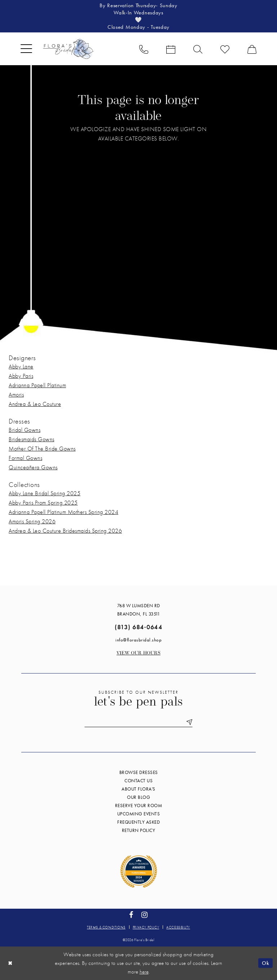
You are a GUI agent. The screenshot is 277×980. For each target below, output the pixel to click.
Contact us (138, 781)
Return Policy (139, 830)
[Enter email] (138, 722)
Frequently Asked (138, 822)
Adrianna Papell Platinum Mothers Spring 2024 (63, 512)
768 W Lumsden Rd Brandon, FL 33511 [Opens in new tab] (139, 610)
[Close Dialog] (10, 963)
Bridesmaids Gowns (32, 439)
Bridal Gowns (25, 430)
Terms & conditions (106, 927)
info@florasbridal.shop (138, 640)
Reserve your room (139, 806)
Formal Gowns (25, 458)
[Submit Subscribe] (188, 722)
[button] (26, 49)
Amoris (16, 395)
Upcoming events (139, 814)
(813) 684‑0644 (138, 627)
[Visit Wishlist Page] (225, 49)
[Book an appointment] (171, 49)
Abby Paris (21, 376)
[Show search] (198, 49)
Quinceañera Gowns (33, 467)
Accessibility (178, 927)
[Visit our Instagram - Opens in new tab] (145, 915)
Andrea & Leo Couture (35, 404)
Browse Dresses (139, 772)
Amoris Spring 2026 (32, 521)
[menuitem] (26, 49)
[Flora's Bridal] (68, 49)
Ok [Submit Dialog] (265, 963)
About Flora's (138, 789)
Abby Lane (21, 366)
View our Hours (138, 653)
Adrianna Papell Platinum (37, 385)
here (144, 972)
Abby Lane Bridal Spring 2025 (45, 493)
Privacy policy (146, 927)
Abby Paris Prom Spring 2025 (43, 503)
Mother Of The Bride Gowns (42, 449)
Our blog (138, 797)
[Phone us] (144, 49)
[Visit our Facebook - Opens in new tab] (131, 915)
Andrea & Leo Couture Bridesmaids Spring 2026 (65, 531)
